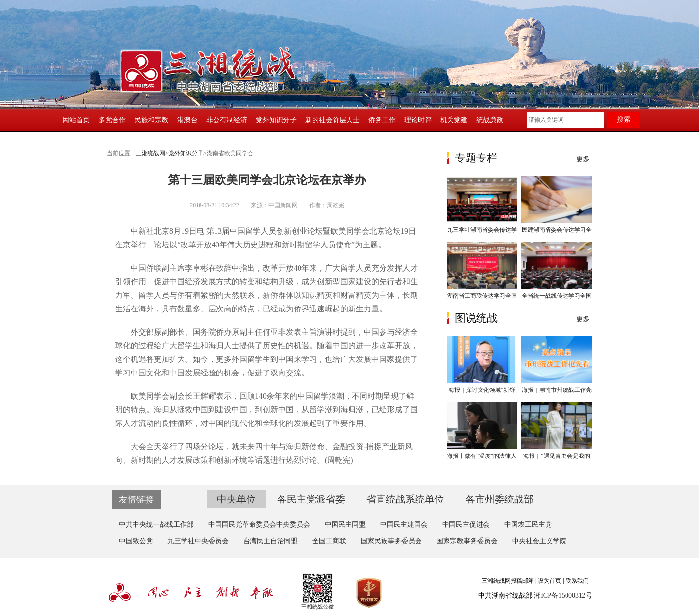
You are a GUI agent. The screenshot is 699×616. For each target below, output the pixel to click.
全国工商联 (329, 541)
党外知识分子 (276, 120)
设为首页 (549, 581)
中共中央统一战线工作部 (156, 525)
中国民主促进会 (466, 525)
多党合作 (112, 120)
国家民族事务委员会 (391, 541)
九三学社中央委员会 (198, 541)
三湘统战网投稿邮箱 (508, 581)
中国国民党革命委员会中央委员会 (259, 525)
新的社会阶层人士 (333, 120)
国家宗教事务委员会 (467, 541)
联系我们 (577, 581)
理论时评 (418, 120)
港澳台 (187, 120)
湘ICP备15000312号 (563, 595)
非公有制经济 (227, 120)
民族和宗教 (151, 120)
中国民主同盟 (345, 525)
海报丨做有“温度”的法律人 (482, 456)
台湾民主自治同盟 (270, 541)
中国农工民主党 (528, 525)
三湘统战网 (150, 153)
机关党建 (454, 120)
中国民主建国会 (404, 525)
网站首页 (76, 120)
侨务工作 (382, 120)
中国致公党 (136, 541)
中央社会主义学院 (539, 541)
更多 (583, 159)
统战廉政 (490, 120)
